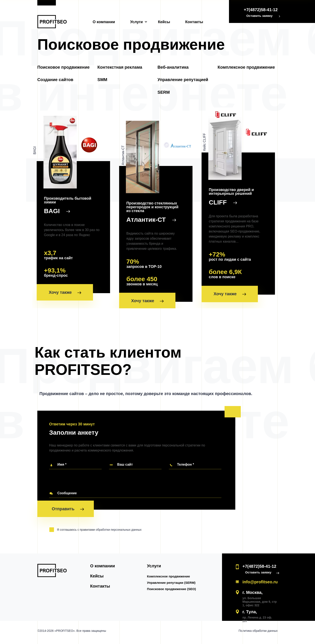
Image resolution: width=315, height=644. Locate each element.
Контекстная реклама (120, 67)
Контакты (194, 22)
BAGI (55, 211)
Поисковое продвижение (63, 67)
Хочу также (66, 293)
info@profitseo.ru (260, 585)
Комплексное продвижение (246, 67)
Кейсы (164, 22)
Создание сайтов (55, 80)
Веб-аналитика (173, 67)
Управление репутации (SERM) (173, 586)
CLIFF (223, 200)
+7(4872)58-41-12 (261, 10)
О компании (104, 22)
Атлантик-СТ (150, 221)
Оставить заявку (259, 16)
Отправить (68, 513)
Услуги (136, 22)
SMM (102, 80)
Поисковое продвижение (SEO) (173, 592)
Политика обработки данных (258, 634)
